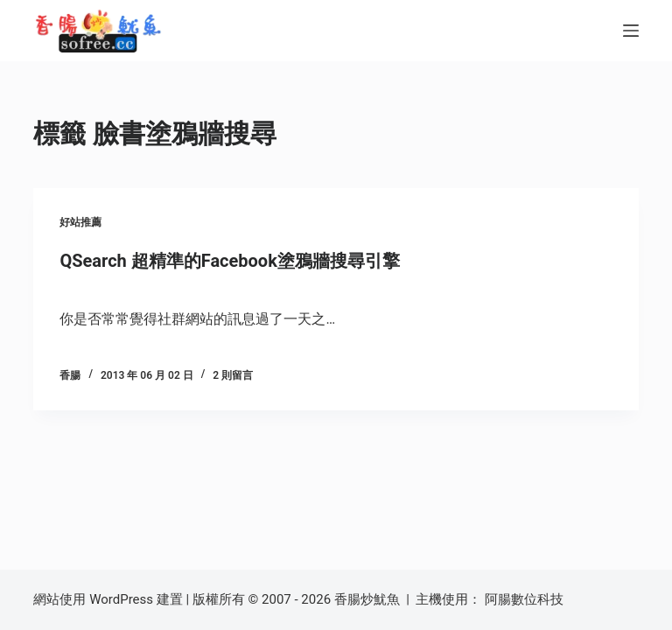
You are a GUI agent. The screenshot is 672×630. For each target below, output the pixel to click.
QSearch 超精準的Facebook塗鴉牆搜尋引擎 (229, 261)
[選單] (631, 31)
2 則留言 (233, 375)
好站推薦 (80, 222)
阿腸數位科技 (526, 599)
